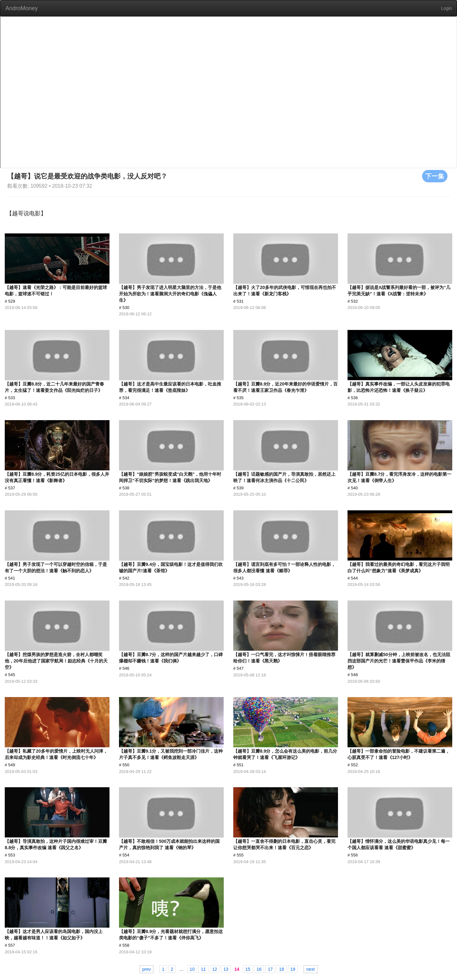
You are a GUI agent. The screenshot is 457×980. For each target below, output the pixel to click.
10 (192, 969)
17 (270, 969)
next (310, 969)
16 (259, 969)
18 (281, 969)
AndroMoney (22, 8)
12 (215, 969)
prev (146, 969)
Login (447, 8)
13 (226, 969)
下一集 (435, 176)
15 (248, 969)
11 (203, 969)
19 (293, 969)
